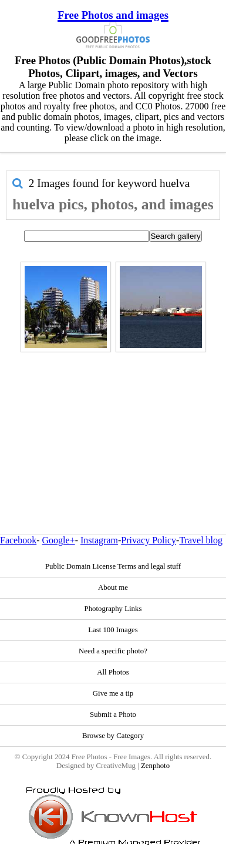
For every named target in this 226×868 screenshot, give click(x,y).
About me (113, 587)
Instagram (99, 540)
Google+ (59, 540)
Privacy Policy (149, 540)
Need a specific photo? (113, 651)
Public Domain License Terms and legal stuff (113, 566)
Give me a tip (113, 693)
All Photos (113, 672)
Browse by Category (113, 736)
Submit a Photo (113, 715)
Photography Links (113, 609)
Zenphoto (155, 766)
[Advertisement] (110, 418)
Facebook (18, 540)
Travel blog (201, 540)
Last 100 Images (113, 630)
